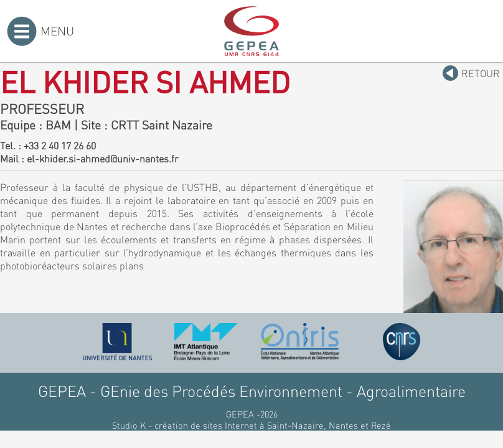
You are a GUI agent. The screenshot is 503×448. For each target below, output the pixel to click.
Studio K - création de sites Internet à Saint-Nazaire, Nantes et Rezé (251, 425)
